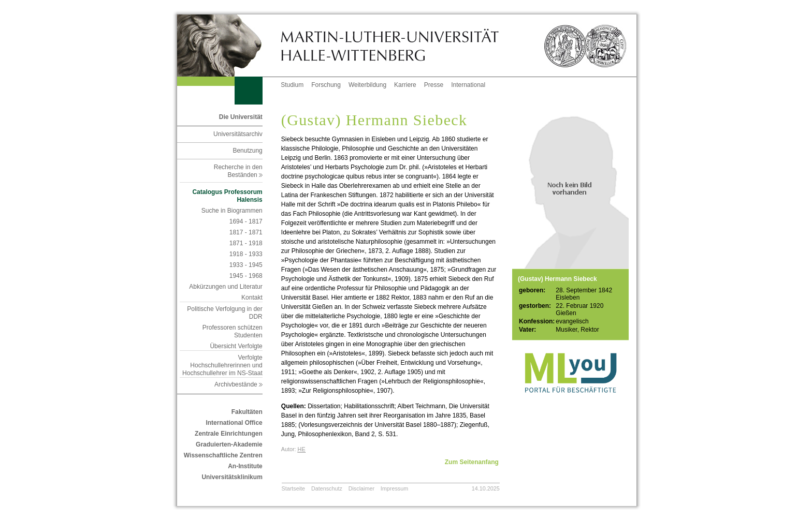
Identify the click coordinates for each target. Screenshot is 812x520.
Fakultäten (247, 412)
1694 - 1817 (246, 221)
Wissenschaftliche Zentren (223, 455)
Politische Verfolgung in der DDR (224, 313)
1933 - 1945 (246, 265)
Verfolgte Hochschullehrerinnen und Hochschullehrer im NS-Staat (222, 365)
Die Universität (241, 117)
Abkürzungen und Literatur (226, 287)
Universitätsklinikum (232, 477)
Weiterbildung (367, 85)
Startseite (294, 488)
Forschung (326, 85)
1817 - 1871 (246, 232)
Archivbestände (238, 384)
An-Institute (245, 466)
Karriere (405, 85)
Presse (434, 85)
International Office (234, 423)
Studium (292, 85)
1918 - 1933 (246, 254)
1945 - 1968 (246, 276)
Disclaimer (361, 488)
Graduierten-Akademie (229, 444)
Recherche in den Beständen (238, 171)
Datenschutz (327, 488)
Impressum (394, 488)
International (468, 85)
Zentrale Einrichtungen (229, 434)
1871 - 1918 (246, 243)
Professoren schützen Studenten (233, 331)
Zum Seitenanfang (472, 462)
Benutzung (247, 151)
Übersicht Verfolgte (236, 346)
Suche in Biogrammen (232, 211)
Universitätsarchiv (238, 134)
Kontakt (252, 298)
